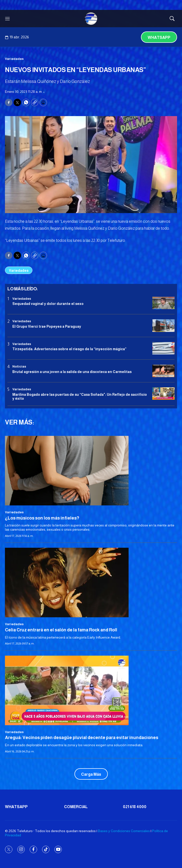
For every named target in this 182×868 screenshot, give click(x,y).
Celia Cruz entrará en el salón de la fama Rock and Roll (61, 630)
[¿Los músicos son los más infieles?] (91, 471)
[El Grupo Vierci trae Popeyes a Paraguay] (163, 326)
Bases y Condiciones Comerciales (124, 831)
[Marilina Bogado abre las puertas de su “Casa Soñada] (163, 394)
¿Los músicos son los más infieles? (42, 518)
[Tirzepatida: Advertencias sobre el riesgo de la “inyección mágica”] (163, 348)
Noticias (19, 366)
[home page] (91, 19)
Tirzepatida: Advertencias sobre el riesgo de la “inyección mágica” (69, 349)
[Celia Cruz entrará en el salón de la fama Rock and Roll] (91, 583)
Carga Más (91, 774)
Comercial (76, 807)
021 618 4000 (135, 807)
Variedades (14, 59)
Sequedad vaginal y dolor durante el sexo (48, 304)
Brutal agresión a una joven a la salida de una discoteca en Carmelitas (72, 372)
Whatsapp (159, 37)
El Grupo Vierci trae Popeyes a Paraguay (47, 326)
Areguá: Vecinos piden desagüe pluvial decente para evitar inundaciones (82, 738)
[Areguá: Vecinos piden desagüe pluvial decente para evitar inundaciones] (91, 690)
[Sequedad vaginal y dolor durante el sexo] (163, 303)
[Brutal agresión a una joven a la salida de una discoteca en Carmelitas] (163, 371)
